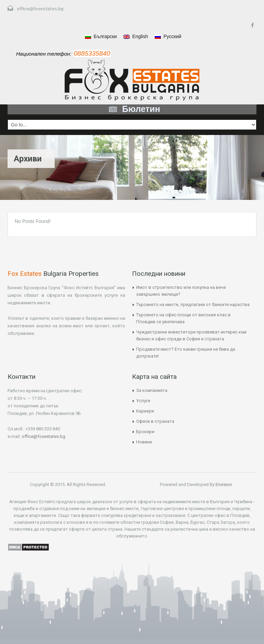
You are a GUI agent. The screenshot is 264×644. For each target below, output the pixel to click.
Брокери (145, 432)
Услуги (143, 401)
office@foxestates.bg (40, 8)
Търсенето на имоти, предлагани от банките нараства (193, 304)
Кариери (145, 411)
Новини (144, 442)
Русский (168, 36)
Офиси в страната (155, 421)
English (136, 36)
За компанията (152, 390)
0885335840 (92, 53)
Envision (223, 484)
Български (101, 36)
